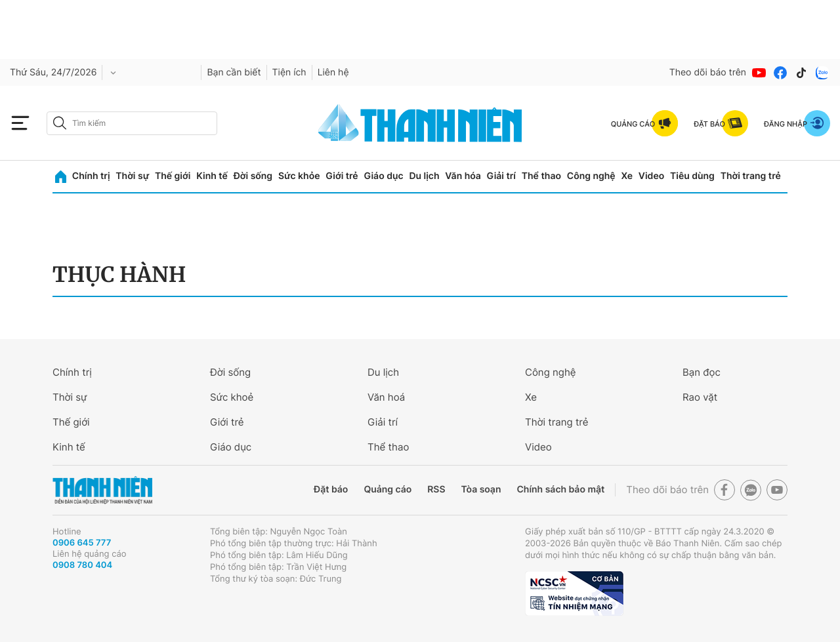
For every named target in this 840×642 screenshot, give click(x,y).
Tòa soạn (481, 490)
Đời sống (253, 176)
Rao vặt (700, 397)
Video (651, 176)
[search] (132, 123)
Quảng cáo (388, 490)
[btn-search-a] (60, 123)
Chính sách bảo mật (560, 490)
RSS (436, 490)
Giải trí (501, 176)
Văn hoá (386, 397)
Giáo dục (383, 176)
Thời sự (132, 176)
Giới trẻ (342, 176)
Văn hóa (463, 176)
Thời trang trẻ (751, 176)
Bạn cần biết (234, 72)
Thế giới (173, 176)
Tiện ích (289, 72)
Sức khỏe (299, 176)
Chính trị (91, 176)
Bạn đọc (702, 372)
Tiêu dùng (692, 176)
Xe (627, 176)
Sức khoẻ (232, 397)
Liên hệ (333, 72)
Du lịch (424, 176)
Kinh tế (212, 176)
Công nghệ (591, 176)
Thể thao (541, 176)
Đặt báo (331, 490)
